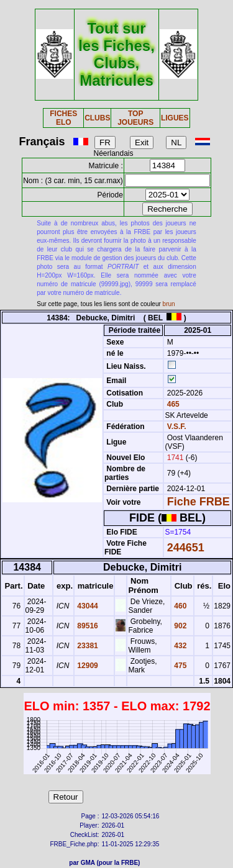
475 (179, 666)
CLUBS (97, 118)
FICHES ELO (63, 118)
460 (179, 606)
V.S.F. (177, 427)
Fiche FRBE (199, 502)
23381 (87, 646)
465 (172, 404)
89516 (87, 626)
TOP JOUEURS (135, 118)
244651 (186, 548)
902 (179, 626)
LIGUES (175, 118)
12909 (87, 666)
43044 (87, 606)
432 (179, 646)
